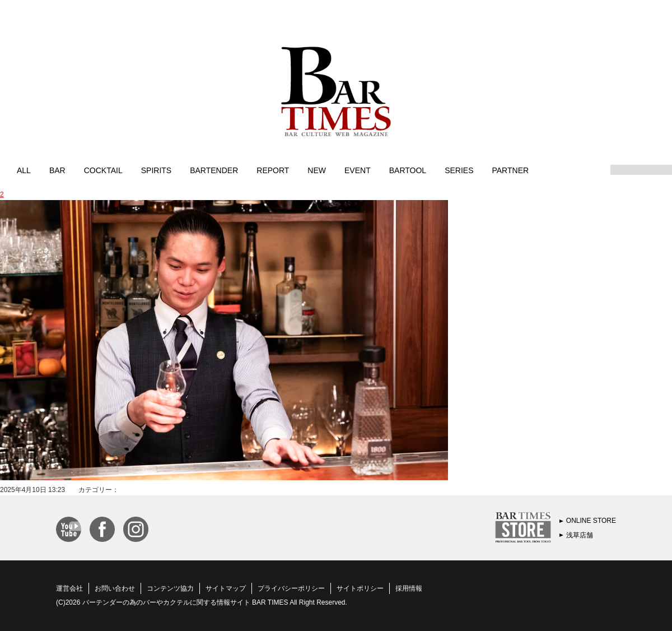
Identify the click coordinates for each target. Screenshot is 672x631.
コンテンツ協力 (170, 588)
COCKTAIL (103, 170)
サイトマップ (226, 588)
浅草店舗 (580, 535)
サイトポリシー (360, 588)
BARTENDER (214, 170)
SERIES (459, 170)
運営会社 (69, 588)
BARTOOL (408, 170)
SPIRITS (156, 170)
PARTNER (510, 170)
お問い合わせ (115, 588)
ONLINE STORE (591, 521)
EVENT (358, 170)
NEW (317, 170)
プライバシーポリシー (291, 588)
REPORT (273, 170)
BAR (57, 170)
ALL (24, 170)
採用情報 (409, 588)
